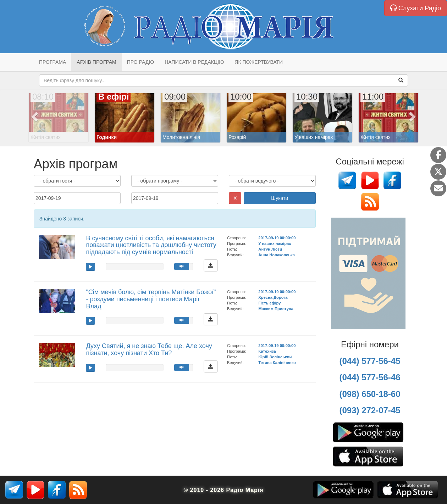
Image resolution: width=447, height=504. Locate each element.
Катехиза (267, 351)
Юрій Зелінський (275, 357)
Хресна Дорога (273, 297)
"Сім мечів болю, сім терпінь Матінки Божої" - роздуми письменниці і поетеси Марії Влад (151, 299)
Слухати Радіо (416, 8)
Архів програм (96, 62)
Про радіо (140, 62)
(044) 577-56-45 (370, 361)
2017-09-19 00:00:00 (277, 238)
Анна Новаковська (277, 255)
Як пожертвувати (259, 62)
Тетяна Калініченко (277, 363)
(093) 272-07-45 (370, 410)
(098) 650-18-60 (370, 394)
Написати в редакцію (194, 62)
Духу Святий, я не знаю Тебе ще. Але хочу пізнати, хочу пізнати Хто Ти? (149, 349)
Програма (53, 62)
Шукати (280, 198)
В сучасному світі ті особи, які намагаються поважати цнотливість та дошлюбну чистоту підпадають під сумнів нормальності (151, 245)
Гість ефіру (269, 303)
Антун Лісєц (270, 249)
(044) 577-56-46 (370, 377)
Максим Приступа (276, 309)
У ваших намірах (275, 243)
